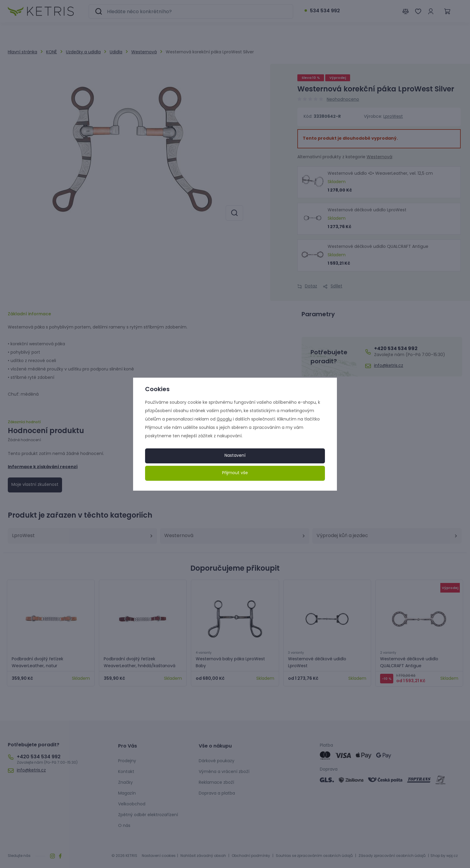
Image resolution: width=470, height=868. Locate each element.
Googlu (224, 419)
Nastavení (235, 456)
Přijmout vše (235, 473)
